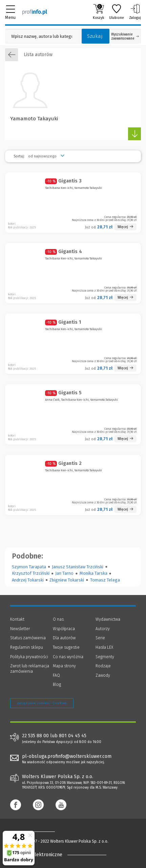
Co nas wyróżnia (68, 657)
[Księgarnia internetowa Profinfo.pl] (35, 12)
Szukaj (95, 36)
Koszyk (98, 12)
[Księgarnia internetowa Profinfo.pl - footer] (37, 831)
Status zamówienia (28, 638)
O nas (58, 619)
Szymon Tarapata (29, 567)
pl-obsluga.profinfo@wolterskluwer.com (67, 756)
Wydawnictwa (108, 619)
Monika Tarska (93, 573)
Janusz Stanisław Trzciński (78, 567)
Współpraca (64, 629)
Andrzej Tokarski (28, 580)
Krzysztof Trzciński (31, 573)
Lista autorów (29, 55)
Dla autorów (64, 638)
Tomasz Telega (105, 580)
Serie (100, 638)
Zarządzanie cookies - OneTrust (42, 703)
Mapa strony (64, 666)
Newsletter (20, 629)
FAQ (56, 675)
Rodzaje (103, 666)
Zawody (103, 675)
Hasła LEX (104, 647)
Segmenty (105, 657)
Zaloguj (135, 12)
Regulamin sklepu (27, 647)
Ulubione (117, 12)
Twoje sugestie (66, 647)
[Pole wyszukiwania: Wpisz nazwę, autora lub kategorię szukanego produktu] (42, 36)
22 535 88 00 (35, 736)
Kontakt (17, 619)
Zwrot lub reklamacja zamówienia (30, 669)
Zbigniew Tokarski (67, 580)
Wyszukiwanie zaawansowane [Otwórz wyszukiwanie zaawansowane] (125, 36)
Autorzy (103, 629)
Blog (57, 685)
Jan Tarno (64, 573)
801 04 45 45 (73, 736)
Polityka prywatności (29, 657)
